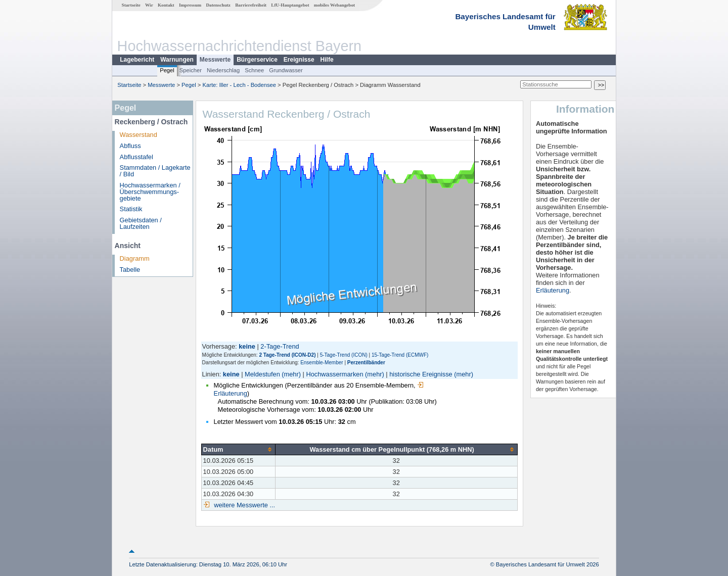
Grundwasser (286, 70)
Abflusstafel (136, 157)
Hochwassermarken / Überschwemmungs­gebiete (150, 192)
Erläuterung (553, 290)
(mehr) (291, 374)
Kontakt (166, 5)
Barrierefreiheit (251, 5)
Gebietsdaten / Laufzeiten (141, 223)
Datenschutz (218, 5)
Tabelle (130, 270)
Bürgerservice (257, 60)
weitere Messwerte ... (244, 505)
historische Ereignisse (421, 374)
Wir (149, 5)
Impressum (190, 5)
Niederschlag (223, 70)
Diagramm (135, 258)
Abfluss (130, 146)
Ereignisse (299, 60)
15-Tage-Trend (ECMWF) (400, 355)
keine (231, 374)
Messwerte (215, 60)
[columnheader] (238, 449)
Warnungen (177, 60)
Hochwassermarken (334, 374)
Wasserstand (139, 135)
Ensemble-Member (322, 363)
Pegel (167, 70)
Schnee (254, 70)
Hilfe (327, 60)
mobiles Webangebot (334, 5)
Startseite (131, 5)
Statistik (131, 209)
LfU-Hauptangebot (290, 5)
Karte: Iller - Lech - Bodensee (240, 85)
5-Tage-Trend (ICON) (344, 355)
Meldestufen (262, 374)
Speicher (191, 70)
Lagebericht (137, 60)
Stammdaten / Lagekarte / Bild (155, 171)
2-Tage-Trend (280, 346)
